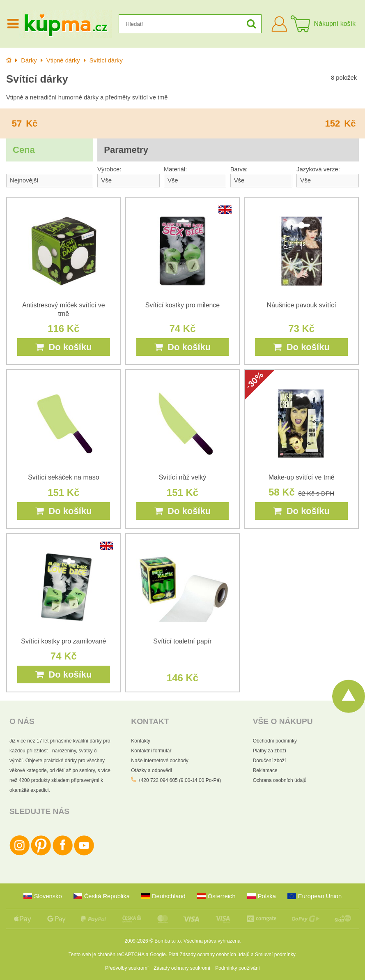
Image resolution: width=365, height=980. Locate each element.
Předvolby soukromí (127, 968)
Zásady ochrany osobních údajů (215, 955)
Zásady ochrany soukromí (182, 968)
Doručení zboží (270, 761)
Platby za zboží (270, 751)
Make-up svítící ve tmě (302, 477)
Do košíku (63, 347)
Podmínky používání (238, 968)
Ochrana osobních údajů (280, 780)
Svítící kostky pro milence (182, 305)
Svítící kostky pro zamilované (63, 641)
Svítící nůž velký (183, 477)
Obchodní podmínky (275, 741)
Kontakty (141, 741)
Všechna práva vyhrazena (212, 941)
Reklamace (265, 770)
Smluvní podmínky (275, 955)
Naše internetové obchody (160, 761)
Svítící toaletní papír (182, 641)
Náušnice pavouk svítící (302, 305)
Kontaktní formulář (151, 751)
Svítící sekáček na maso (63, 477)
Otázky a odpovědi (151, 770)
